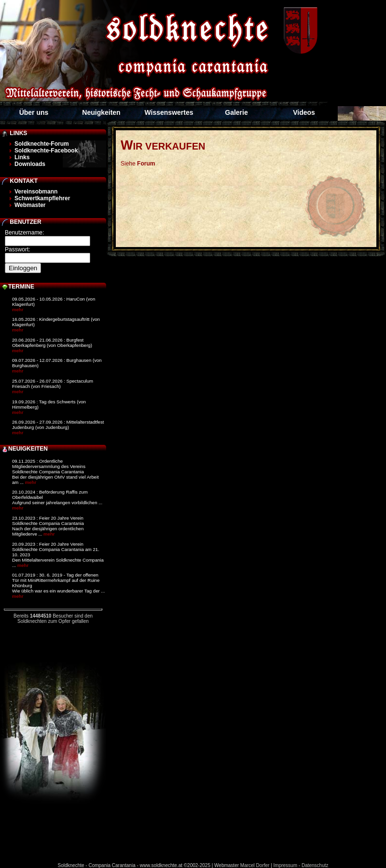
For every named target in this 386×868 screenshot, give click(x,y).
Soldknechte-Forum (42, 144)
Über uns (34, 112)
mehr (18, 310)
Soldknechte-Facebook (46, 151)
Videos (304, 112)
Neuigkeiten (101, 112)
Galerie (236, 112)
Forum (146, 164)
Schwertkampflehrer (42, 198)
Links (22, 157)
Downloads (30, 164)
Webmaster (30, 205)
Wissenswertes (169, 112)
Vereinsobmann (36, 192)
